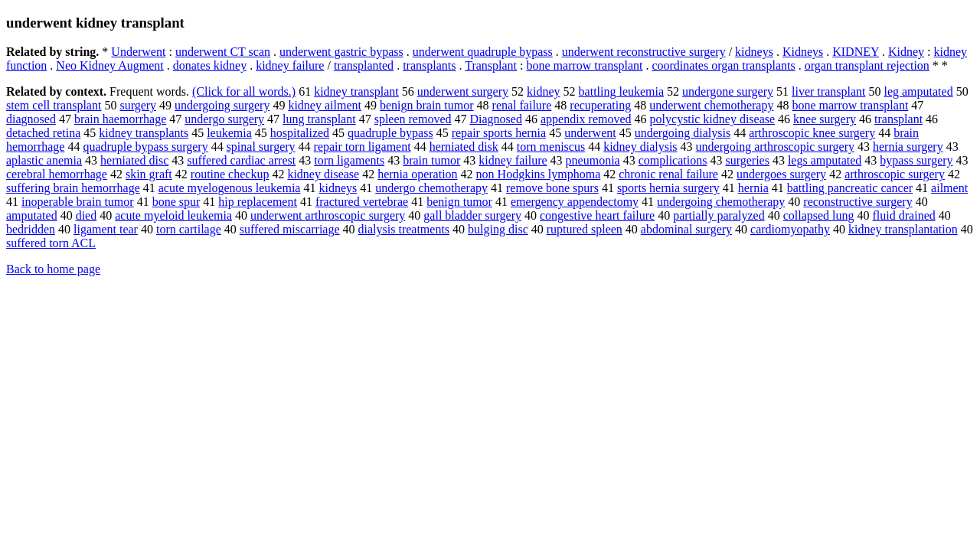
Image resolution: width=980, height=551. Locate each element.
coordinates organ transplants (723, 65)
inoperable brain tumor (78, 202)
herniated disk (464, 147)
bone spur (176, 202)
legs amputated (825, 160)
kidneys (754, 52)
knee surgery (825, 119)
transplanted (364, 65)
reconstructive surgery (857, 202)
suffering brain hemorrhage (73, 188)
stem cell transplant (54, 105)
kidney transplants (144, 133)
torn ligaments (349, 160)
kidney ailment (325, 105)
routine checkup (230, 174)
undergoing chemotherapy (721, 202)
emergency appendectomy (575, 202)
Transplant (491, 65)
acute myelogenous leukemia (230, 188)
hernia (753, 188)
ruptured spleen (585, 229)
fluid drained (904, 215)
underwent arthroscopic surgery (328, 215)
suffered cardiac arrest (241, 160)
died (87, 215)
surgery (138, 105)
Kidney (906, 52)
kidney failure (290, 65)
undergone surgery (728, 91)
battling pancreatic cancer (850, 188)
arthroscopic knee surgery (812, 133)
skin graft (149, 174)
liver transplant (828, 91)
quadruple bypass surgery (145, 147)
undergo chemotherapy (431, 188)
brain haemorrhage (120, 119)
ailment (949, 188)
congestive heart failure (597, 215)
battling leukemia (622, 91)
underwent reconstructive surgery (644, 52)
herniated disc (134, 160)
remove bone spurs (552, 188)
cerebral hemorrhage (57, 174)
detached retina (43, 133)
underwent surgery (463, 91)
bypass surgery (916, 160)
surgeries (747, 160)
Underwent (138, 52)
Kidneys (803, 52)
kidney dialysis (640, 147)
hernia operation (417, 174)
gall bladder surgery (472, 215)
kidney (544, 91)
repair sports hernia (499, 133)
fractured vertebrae (362, 202)
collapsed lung (819, 215)
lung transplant (319, 119)
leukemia (229, 133)
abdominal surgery (686, 229)
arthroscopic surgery (895, 174)
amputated (32, 215)
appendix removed (586, 119)
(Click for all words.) (244, 91)
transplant (898, 119)
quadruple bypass (390, 133)
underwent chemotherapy (711, 105)
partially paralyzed (719, 215)
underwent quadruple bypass (483, 52)
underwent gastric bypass (341, 52)
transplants (429, 65)
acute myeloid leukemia (173, 215)
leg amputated (918, 91)
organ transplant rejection (867, 65)
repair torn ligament (363, 147)
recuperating (600, 105)
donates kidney (210, 65)
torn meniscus (551, 147)
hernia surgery (908, 147)
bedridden (31, 229)
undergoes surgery (781, 174)
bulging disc (498, 229)
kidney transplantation (903, 229)
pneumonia (593, 160)
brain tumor (431, 160)
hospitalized (300, 133)
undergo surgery (224, 119)
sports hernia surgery (668, 188)
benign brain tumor (427, 105)
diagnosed (31, 119)
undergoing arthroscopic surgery (775, 147)
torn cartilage (189, 229)
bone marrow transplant (584, 65)
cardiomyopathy (790, 229)
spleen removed (413, 119)
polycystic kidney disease (713, 119)
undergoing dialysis (683, 133)
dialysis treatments (404, 229)
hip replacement (258, 202)
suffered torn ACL (51, 243)
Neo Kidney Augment (109, 65)
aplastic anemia (44, 160)
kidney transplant (356, 91)
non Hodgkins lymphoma (539, 174)
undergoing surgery (222, 105)
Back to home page (53, 269)
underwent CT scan (223, 52)
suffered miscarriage (290, 229)
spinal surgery (261, 147)
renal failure (522, 105)
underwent (590, 133)
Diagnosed (496, 119)
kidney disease (323, 174)
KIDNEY (856, 52)
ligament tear (106, 229)
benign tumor (459, 202)
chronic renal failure (668, 174)
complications (673, 160)
